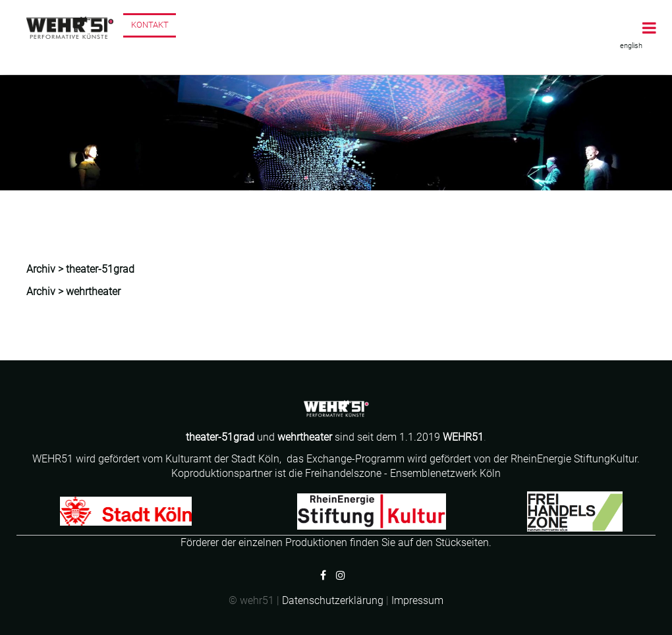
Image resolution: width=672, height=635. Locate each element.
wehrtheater (305, 437)
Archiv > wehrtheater (73, 291)
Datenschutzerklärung (333, 600)
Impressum (417, 600)
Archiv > (46, 269)
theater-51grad (100, 269)
